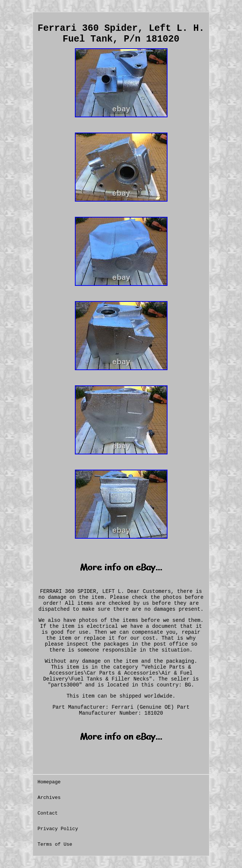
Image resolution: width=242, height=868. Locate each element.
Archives (49, 798)
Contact (48, 813)
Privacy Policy (58, 829)
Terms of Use (55, 844)
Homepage (49, 782)
